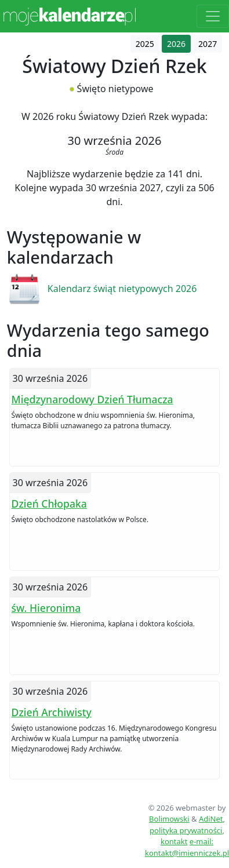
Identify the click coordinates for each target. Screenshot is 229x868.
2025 (145, 44)
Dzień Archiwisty (52, 712)
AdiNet (211, 819)
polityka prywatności (186, 830)
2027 (208, 44)
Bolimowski (169, 819)
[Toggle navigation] (213, 16)
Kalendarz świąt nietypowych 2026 (122, 289)
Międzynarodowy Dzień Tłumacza (92, 399)
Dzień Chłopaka (49, 504)
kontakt (174, 841)
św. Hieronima (46, 608)
